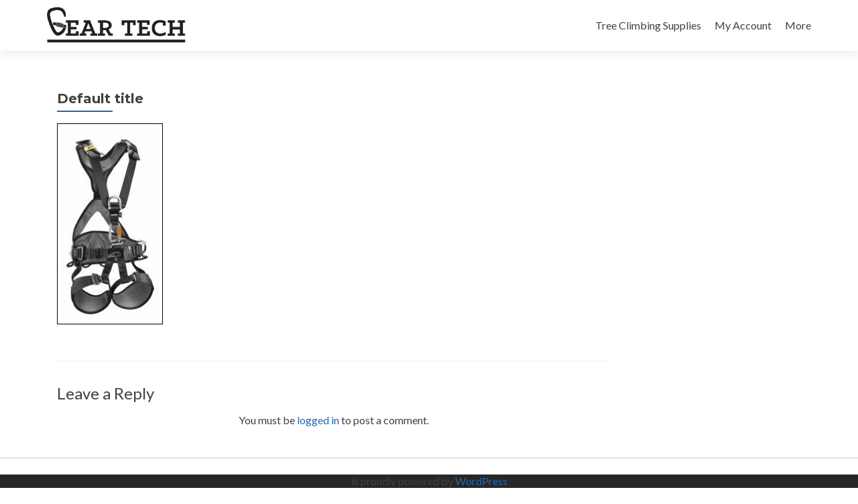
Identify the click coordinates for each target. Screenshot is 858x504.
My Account (743, 25)
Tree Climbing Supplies (648, 25)
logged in (318, 420)
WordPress (481, 481)
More (798, 25)
